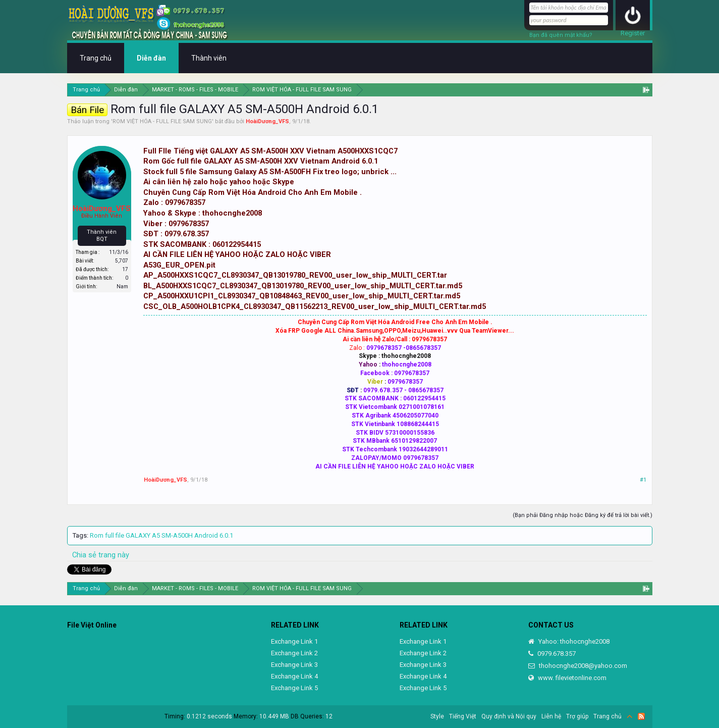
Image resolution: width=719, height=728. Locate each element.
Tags (80, 535)
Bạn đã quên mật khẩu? (561, 35)
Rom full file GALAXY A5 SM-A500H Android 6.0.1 (161, 535)
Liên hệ (551, 716)
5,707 (122, 261)
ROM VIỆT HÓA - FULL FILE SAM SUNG (162, 121)
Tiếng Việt (463, 716)
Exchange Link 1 (294, 641)
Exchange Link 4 (294, 676)
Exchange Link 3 (294, 665)
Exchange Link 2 (294, 653)
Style (437, 716)
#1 (643, 480)
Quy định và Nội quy (509, 716)
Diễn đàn (151, 58)
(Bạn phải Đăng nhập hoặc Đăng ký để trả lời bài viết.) (583, 515)
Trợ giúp (577, 716)
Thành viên (209, 58)
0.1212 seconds (209, 716)
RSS (641, 716)
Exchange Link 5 (294, 688)
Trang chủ (96, 58)
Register (633, 33)
